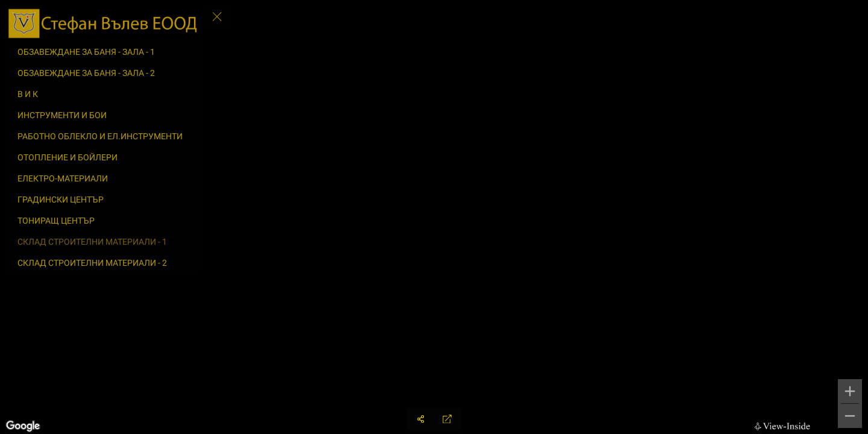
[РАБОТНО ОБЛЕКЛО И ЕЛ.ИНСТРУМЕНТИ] (102, 136)
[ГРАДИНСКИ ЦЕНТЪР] (102, 200)
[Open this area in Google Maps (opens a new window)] (23, 426)
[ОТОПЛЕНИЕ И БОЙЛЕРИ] (102, 157)
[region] (434, 217)
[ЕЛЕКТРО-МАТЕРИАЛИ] (102, 178)
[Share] (421, 419)
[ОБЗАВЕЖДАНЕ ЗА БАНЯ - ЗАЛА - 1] (102, 52)
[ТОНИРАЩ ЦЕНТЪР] (102, 221)
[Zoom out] (850, 416)
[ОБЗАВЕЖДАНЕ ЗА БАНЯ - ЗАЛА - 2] (102, 73)
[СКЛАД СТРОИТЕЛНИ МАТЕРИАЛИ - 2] (102, 263)
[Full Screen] (447, 419)
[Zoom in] (850, 391)
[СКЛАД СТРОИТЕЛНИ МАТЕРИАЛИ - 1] (102, 242)
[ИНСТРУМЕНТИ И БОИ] (102, 115)
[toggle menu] (217, 16)
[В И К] (102, 94)
